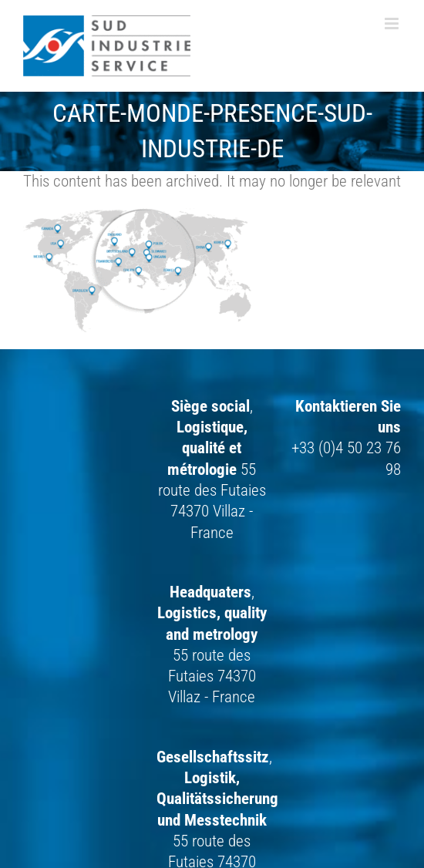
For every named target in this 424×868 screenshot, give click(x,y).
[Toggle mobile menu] (393, 24)
